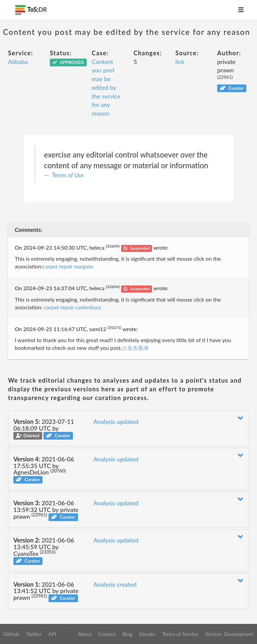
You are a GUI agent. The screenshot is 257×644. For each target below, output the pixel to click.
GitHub (11, 634)
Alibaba (18, 62)
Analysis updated (116, 422)
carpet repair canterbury (72, 307)
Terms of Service (180, 634)
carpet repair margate (68, 266)
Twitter (34, 634)
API (52, 634)
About (85, 634)
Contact (107, 634)
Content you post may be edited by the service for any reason (106, 87)
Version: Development (229, 634)
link (180, 62)
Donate (147, 634)
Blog (127, 634)
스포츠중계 (135, 348)
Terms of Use (68, 175)
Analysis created (115, 584)
